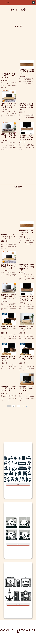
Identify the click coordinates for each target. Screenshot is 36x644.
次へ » (25, 406)
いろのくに (7, 2)
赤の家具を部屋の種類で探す (18, 607)
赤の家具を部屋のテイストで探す (18, 546)
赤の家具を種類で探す (18, 485)
